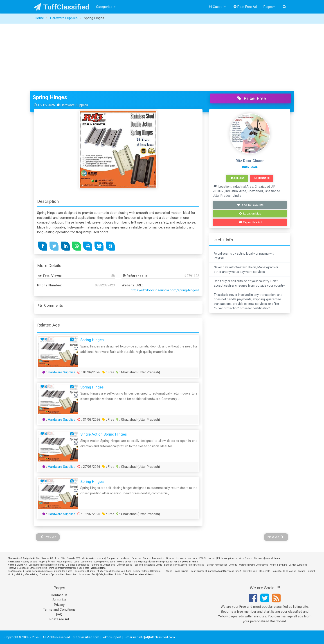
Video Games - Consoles (251, 558)
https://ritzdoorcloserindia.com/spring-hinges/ (165, 290)
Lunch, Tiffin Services (99, 571)
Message (262, 178)
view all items (273, 558)
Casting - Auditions (121, 571)
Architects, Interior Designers (57, 571)
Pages (269, 7)
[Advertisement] (162, 57)
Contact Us (59, 595)
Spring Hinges (50, 97)
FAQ (59, 614)
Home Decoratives (259, 565)
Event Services (197, 571)
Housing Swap (64, 562)
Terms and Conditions (59, 610)
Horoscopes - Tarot (87, 574)
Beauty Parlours (141, 571)
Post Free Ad (245, 7)
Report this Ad (250, 222)
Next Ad (276, 537)
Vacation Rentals (173, 562)
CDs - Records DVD (70, 558)
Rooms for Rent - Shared (129, 562)
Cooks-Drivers (181, 571)
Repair (310, 571)
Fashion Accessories (217, 565)
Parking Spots (108, 562)
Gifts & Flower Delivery (246, 571)
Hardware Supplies (62, 372)
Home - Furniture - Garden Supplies (288, 565)
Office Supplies (124, 565)
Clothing (200, 565)
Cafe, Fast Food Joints (110, 574)
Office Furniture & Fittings (43, 568)
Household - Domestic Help (273, 571)
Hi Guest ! (217, 7)
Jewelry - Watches (238, 565)
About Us (59, 600)
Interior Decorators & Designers (73, 568)
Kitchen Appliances (227, 558)
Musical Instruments (53, 565)
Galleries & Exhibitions (77, 565)
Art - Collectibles (32, 565)
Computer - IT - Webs (162, 571)
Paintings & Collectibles (103, 565)
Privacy (59, 605)
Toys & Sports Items (184, 565)
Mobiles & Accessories (93, 558)
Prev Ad (48, 537)
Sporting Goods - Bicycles (160, 565)
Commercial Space (90, 562)
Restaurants (80, 571)
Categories (106, 7)
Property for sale (29, 562)
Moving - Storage (297, 571)
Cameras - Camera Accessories (148, 558)
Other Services (130, 574)
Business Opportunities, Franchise (58, 574)
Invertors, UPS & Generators (202, 558)
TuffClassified (62, 7)
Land (76, 562)
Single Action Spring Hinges (104, 434)
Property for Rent (47, 562)
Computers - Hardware (118, 558)
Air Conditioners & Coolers (46, 558)
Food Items (139, 565)
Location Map (250, 214)
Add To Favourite (250, 205)
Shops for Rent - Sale (153, 562)
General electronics (176, 558)
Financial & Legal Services (219, 571)
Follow (237, 178)
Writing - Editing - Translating (23, 574)
